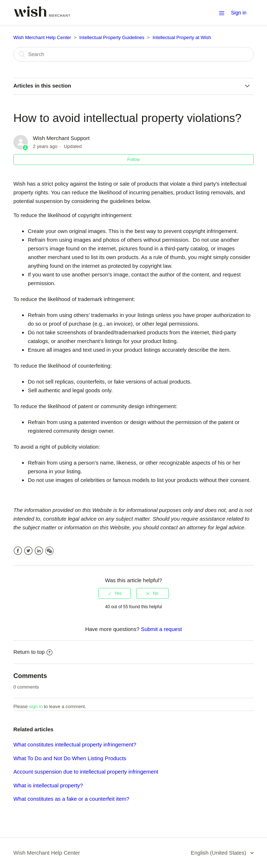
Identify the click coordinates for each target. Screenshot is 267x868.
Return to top (33, 652)
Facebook (18, 551)
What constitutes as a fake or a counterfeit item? (71, 799)
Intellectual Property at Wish (182, 37)
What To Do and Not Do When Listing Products (70, 758)
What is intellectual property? (48, 785)
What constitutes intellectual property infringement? (75, 744)
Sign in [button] (239, 13)
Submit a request (161, 629)
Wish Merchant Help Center (42, 37)
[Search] (133, 54)
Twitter (28, 551)
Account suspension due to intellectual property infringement (86, 772)
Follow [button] (133, 160)
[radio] (115, 593)
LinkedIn (39, 551)
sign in (36, 706)
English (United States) (219, 853)
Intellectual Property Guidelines (112, 37)
